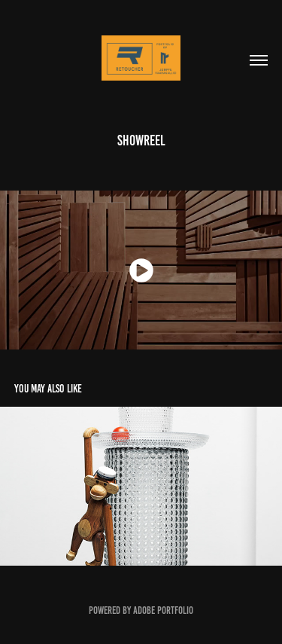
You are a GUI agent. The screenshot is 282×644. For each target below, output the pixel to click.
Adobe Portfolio (163, 610)
